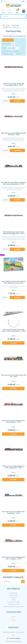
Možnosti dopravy (13, 609)
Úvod (4, 1)
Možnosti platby (13, 607)
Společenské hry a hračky (14, 618)
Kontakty (14, 613)
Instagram (14, 633)
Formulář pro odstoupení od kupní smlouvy (13, 620)
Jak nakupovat (14, 611)
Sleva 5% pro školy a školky (13, 616)
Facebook (14, 630)
